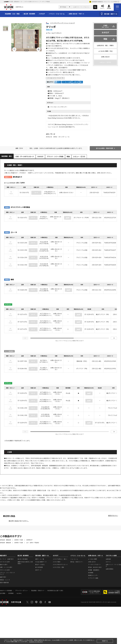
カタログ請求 (57, 562)
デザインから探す (5, 570)
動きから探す (4, 565)
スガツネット (14, 7)
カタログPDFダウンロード (60, 565)
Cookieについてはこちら (36, 642)
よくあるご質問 (93, 559)
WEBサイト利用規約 (38, 498)
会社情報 (3, 593)
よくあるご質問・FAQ (105, 51)
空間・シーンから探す (6, 567)
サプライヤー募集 (93, 578)
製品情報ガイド (67, 498)
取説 (105, 39)
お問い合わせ (105, 57)
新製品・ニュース (5, 580)
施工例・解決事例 (23, 559)
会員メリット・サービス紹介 (113, 565)
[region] (60, 191)
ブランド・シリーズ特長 (55, 157)
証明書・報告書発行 (94, 570)
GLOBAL (19, 593)
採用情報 (11, 593)
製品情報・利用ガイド (38, 591)
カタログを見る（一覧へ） (60, 559)
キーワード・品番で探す (7, 559)
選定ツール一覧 (40, 559)
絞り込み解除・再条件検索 (105, 148)
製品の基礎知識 (4, 583)
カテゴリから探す (5, 562)
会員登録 (108, 559)
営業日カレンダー (93, 575)
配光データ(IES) (40, 565)
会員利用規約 (110, 569)
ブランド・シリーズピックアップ (7, 574)
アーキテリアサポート (94, 565)
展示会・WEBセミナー (77, 562)
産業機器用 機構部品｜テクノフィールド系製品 (103, 2)
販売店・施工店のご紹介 (95, 567)
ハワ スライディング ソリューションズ (62, 23)
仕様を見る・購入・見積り (105, 46)
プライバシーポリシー (53, 498)
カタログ (105, 33)
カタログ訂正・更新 (58, 567)
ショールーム (74, 559)
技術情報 (91, 573)
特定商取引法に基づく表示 (55, 591)
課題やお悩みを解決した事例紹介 (25, 563)
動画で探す (3, 577)
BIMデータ (38, 570)
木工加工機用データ (41, 562)
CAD (105, 26)
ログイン (108, 562)
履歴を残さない (113, 516)
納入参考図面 (39, 567)
